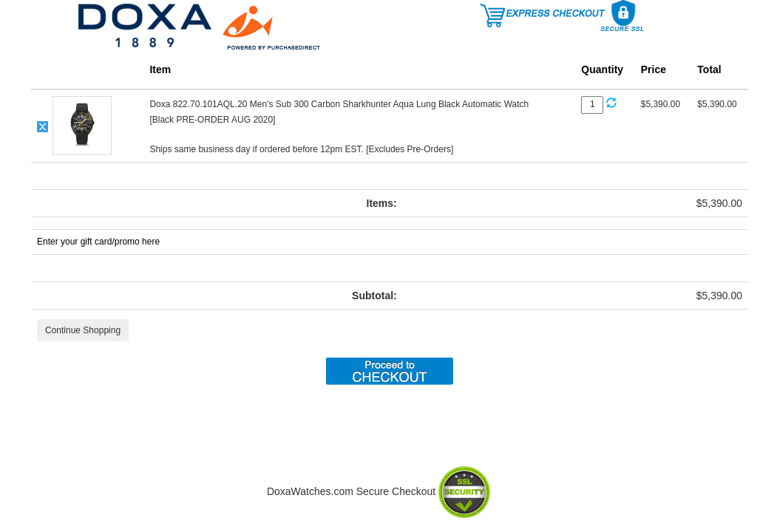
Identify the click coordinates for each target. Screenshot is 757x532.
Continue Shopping (83, 330)
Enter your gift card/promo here (98, 242)
